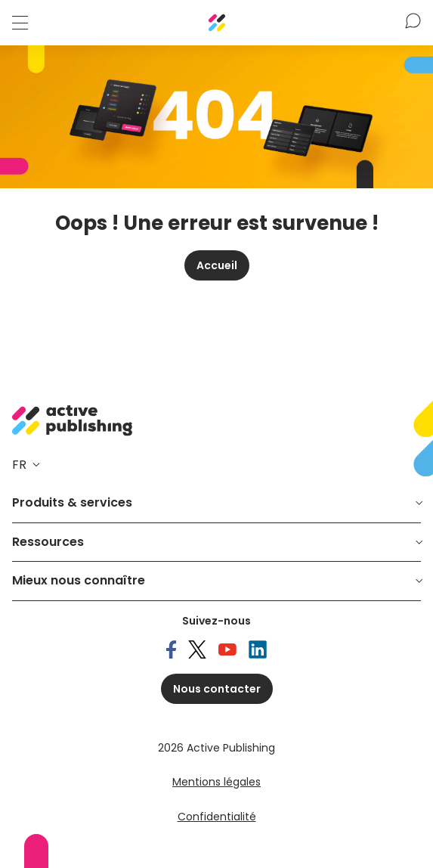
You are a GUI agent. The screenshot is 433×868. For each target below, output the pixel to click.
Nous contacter (217, 689)
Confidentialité (217, 817)
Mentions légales (216, 782)
